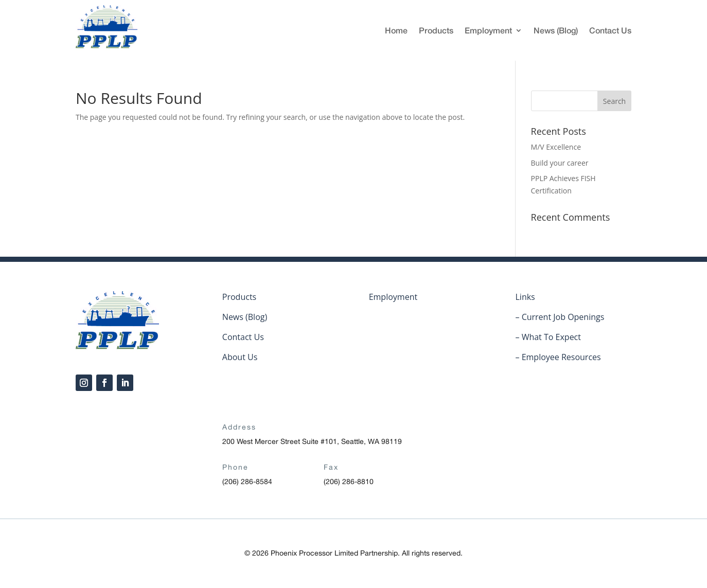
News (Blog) (556, 30)
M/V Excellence (556, 147)
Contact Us (610, 30)
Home (396, 30)
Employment (488, 30)
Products (436, 30)
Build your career (560, 163)
